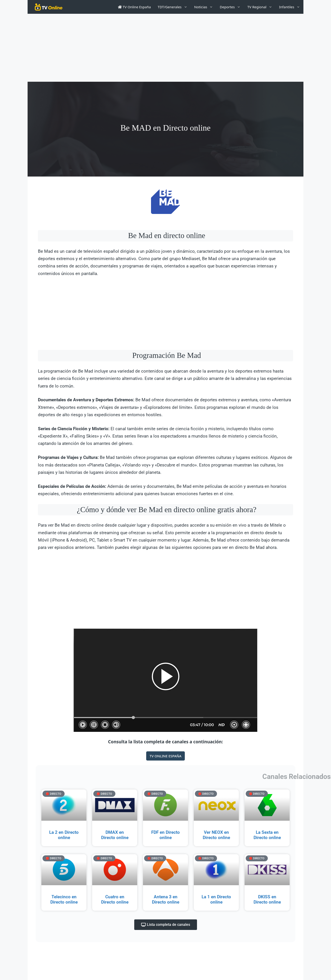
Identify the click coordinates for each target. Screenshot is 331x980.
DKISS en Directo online (267, 899)
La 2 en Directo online (64, 835)
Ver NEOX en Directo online (216, 835)
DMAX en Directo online (115, 835)
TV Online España (134, 7)
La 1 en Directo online (216, 899)
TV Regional (261, 7)
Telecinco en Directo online (64, 899)
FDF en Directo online (165, 835)
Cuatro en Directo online (115, 899)
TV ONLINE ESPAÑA (165, 756)
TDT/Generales (174, 7)
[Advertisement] (165, 48)
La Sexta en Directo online (267, 835)
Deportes (232, 7)
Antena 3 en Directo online (166, 899)
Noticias (205, 7)
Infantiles (291, 7)
